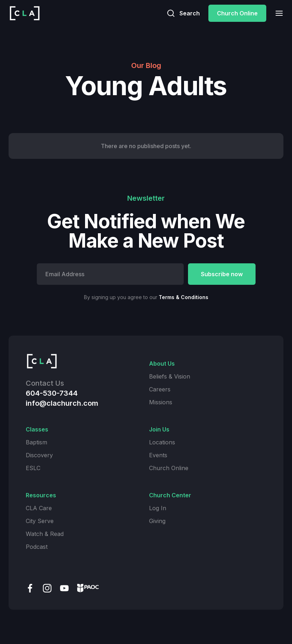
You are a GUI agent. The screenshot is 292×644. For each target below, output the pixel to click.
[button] (277, 13)
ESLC (33, 468)
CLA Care (39, 508)
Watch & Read (45, 534)
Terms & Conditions (184, 297)
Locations (162, 442)
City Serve (40, 521)
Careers (160, 389)
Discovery (39, 455)
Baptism (36, 442)
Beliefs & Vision (170, 376)
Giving (157, 521)
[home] (25, 13)
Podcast (37, 547)
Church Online (237, 13)
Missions (161, 402)
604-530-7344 (52, 393)
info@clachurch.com (62, 403)
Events (158, 455)
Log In (158, 508)
